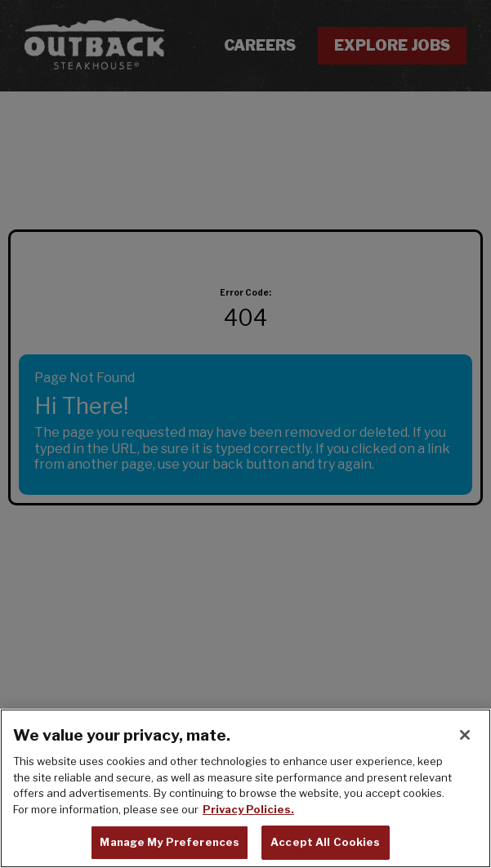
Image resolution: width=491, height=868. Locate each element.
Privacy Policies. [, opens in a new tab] (248, 811)
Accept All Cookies (325, 844)
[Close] (465, 737)
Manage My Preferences (170, 844)
